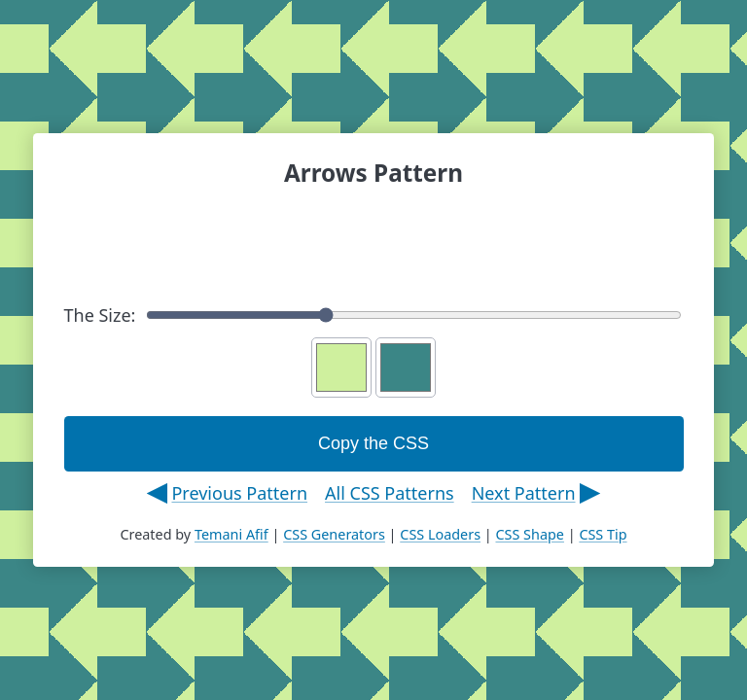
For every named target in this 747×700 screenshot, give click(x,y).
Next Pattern (524, 493)
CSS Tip (603, 534)
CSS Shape (529, 534)
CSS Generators (334, 534)
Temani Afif (231, 534)
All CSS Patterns (390, 493)
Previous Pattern (239, 493)
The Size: (373, 315)
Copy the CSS (373, 443)
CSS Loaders (440, 534)
